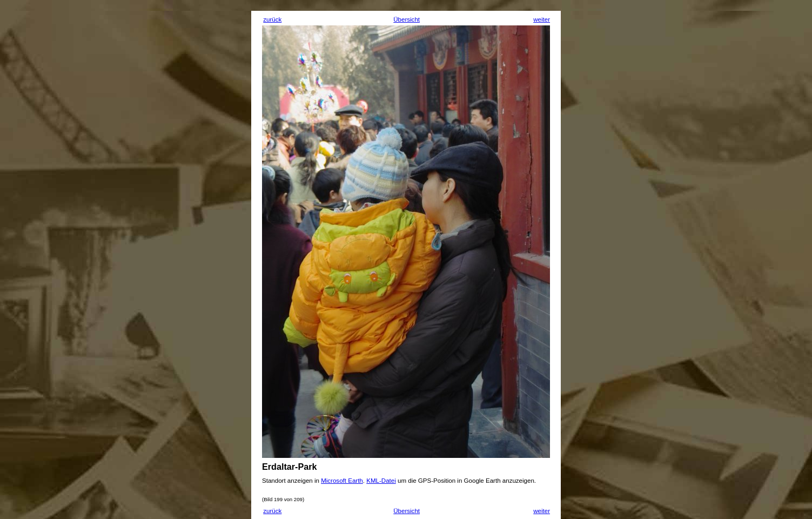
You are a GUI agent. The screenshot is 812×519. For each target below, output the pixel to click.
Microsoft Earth (342, 481)
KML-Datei (381, 481)
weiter (542, 19)
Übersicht (407, 19)
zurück (272, 19)
